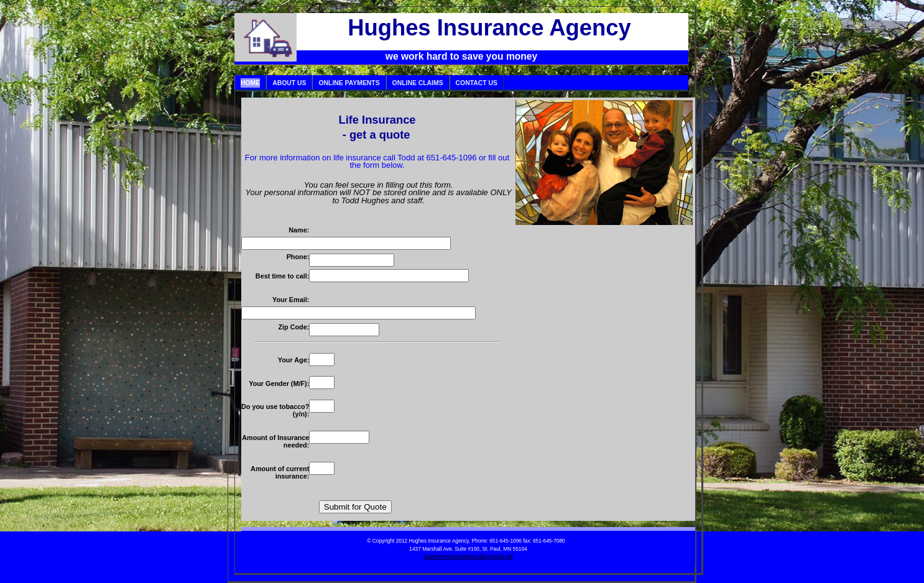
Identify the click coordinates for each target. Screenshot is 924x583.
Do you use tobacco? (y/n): (275, 410)
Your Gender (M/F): (279, 383)
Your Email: (291, 300)
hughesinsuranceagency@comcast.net (468, 556)
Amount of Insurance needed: (275, 441)
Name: (299, 230)
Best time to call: (282, 276)
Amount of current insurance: (280, 472)
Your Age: (293, 360)
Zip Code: (293, 327)
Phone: (298, 257)
